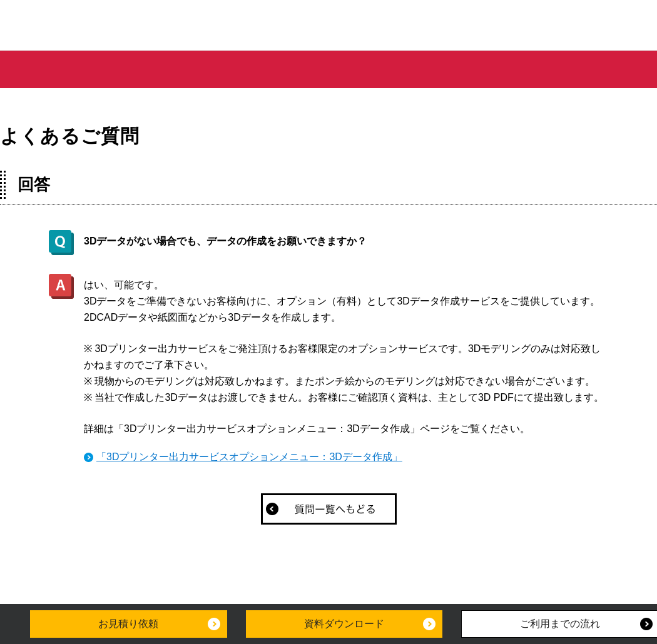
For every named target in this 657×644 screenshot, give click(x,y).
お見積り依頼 (128, 624)
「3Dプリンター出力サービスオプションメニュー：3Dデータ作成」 (249, 457)
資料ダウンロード (344, 624)
